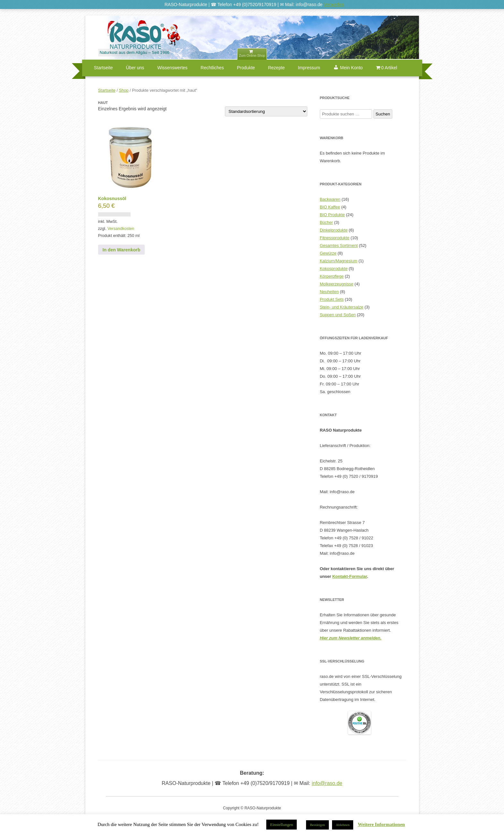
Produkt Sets (332, 299)
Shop (124, 90)
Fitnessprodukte (335, 238)
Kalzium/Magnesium (339, 261)
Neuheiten (329, 292)
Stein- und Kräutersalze (342, 307)
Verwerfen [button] (334, 4)
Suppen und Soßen (338, 315)
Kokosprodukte (334, 269)
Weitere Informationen (381, 825)
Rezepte (276, 68)
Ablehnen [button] (343, 825)
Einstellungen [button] (282, 825)
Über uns (135, 68)
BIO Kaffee (330, 207)
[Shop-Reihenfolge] (266, 111)
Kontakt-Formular (350, 576)
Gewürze (328, 253)
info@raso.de (327, 783)
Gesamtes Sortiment (339, 245)
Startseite (103, 68)
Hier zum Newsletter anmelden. (351, 638)
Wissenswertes (172, 68)
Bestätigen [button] (317, 825)
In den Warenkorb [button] (122, 250)
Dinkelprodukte (334, 230)
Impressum (309, 68)
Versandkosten (121, 229)
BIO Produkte (332, 215)
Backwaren (330, 199)
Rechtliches (212, 68)
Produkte (246, 68)
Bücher (326, 222)
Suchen (383, 114)
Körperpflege (332, 276)
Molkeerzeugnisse (337, 284)
